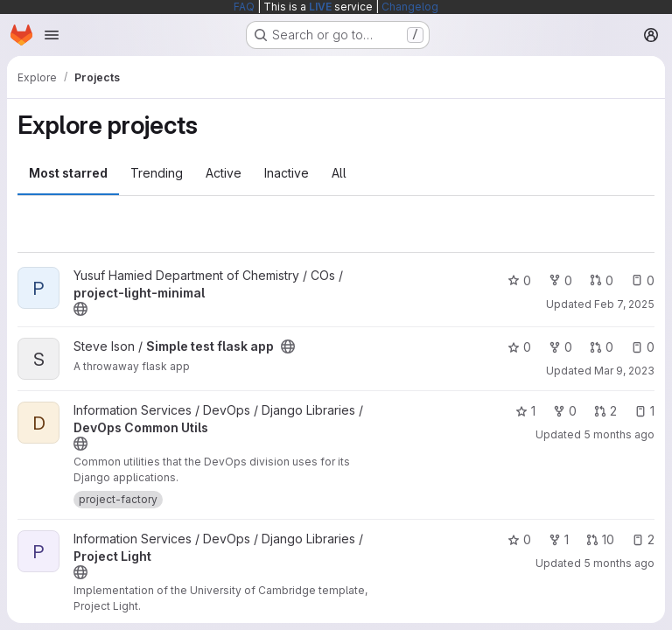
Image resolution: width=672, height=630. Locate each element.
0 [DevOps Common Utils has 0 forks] (565, 411)
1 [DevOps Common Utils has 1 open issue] (644, 411)
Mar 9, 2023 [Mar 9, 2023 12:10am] (624, 371)
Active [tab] (224, 173)
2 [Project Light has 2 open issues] (643, 539)
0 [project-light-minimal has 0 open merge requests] (602, 280)
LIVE (320, 7)
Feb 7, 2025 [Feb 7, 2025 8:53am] (624, 304)
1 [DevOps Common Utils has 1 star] (525, 411)
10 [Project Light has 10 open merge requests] (600, 539)
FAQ (244, 7)
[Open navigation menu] (52, 35)
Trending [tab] (157, 173)
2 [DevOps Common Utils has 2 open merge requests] (605, 411)
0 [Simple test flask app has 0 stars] (519, 347)
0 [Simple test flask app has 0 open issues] (643, 347)
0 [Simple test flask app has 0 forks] (560, 347)
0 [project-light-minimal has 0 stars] (519, 280)
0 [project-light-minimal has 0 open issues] (643, 280)
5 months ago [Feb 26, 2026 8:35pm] (619, 563)
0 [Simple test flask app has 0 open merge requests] (602, 347)
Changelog (410, 7)
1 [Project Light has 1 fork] (559, 539)
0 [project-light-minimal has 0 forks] (560, 280)
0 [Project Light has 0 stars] (519, 539)
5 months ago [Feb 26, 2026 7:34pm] (619, 434)
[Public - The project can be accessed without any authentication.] (80, 309)
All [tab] (339, 173)
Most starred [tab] (68, 173)
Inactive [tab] (287, 173)
